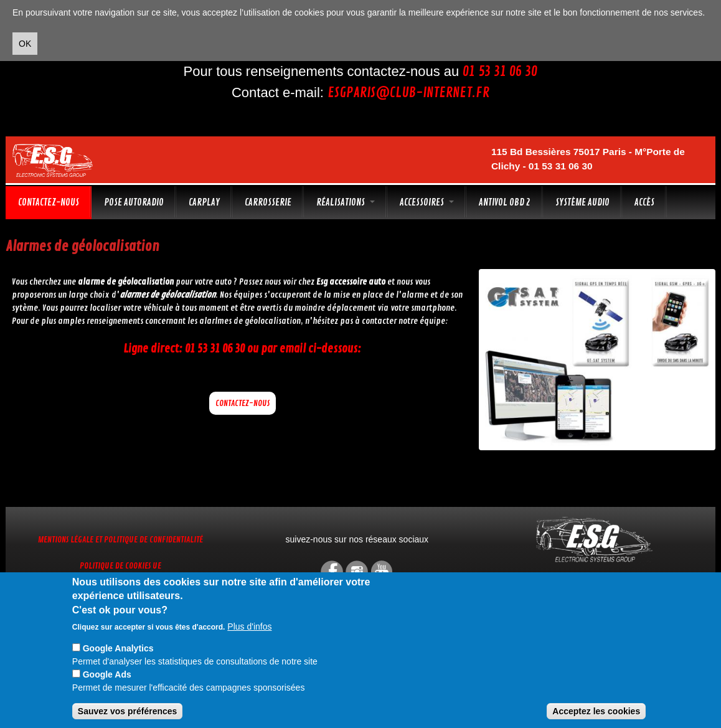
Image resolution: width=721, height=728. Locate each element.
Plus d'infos (249, 626)
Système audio (582, 202)
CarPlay (204, 202)
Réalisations (346, 202)
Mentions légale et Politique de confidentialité (120, 540)
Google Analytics (118, 648)
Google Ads (107, 674)
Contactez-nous (49, 202)
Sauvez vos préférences (128, 711)
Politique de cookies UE (120, 566)
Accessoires (427, 202)
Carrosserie (268, 202)
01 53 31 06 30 (500, 72)
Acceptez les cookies (596, 711)
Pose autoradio (134, 202)
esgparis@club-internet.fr (408, 93)
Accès (644, 202)
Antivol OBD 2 (505, 202)
